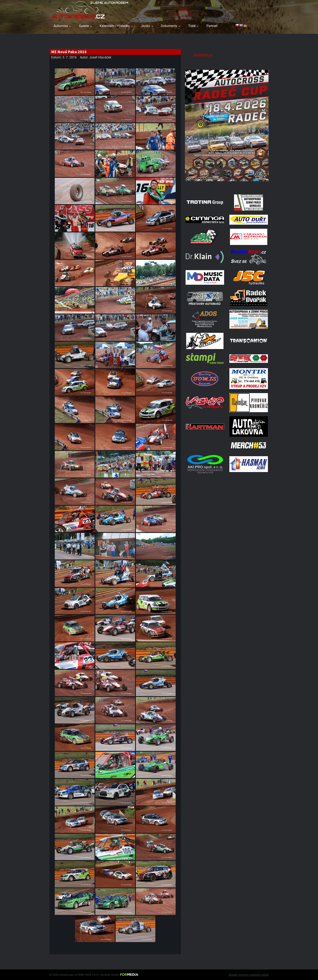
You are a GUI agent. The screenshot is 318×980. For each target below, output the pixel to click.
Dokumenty (169, 26)
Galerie (84, 26)
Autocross (61, 26)
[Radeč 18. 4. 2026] (227, 185)
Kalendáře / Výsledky (115, 26)
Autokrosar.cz (203, 55)
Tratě (192, 26)
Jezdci (145, 26)
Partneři (212, 26)
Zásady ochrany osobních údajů (248, 975)
